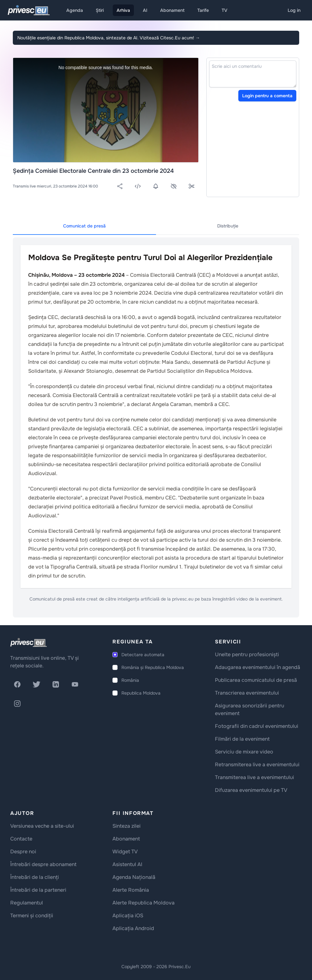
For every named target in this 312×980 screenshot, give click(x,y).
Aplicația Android (133, 928)
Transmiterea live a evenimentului (255, 777)
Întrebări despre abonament (43, 864)
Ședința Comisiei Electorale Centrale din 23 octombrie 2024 (93, 171)
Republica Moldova (141, 693)
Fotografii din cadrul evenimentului (257, 726)
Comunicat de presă (84, 226)
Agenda (75, 10)
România (130, 680)
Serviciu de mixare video (244, 752)
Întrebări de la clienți (35, 877)
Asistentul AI (127, 864)
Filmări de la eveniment (242, 739)
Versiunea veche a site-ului (42, 826)
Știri (100, 10)
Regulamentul (27, 903)
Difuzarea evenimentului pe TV (251, 790)
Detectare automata (143, 655)
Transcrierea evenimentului (247, 693)
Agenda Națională (134, 877)
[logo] (29, 642)
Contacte (21, 839)
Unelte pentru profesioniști (247, 654)
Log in (294, 10)
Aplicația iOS (128, 916)
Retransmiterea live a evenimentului (257, 765)
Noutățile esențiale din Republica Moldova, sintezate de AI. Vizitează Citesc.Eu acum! (109, 38)
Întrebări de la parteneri (38, 890)
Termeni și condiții (32, 916)
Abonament (172, 10)
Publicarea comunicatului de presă (256, 680)
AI (145, 10)
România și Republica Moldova (153, 667)
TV (225, 10)
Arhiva (123, 10)
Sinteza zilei (127, 826)
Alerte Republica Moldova (144, 903)
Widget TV (125, 852)
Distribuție (228, 226)
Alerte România (131, 890)
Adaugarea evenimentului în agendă (258, 667)
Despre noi (23, 852)
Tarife (203, 10)
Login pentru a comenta (267, 96)
